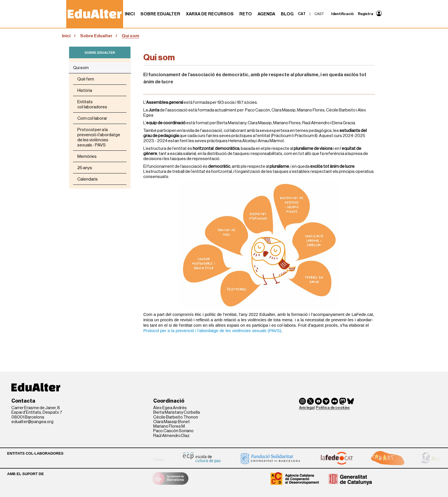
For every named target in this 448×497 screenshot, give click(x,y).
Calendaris (88, 179)
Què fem (86, 79)
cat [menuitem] (302, 14)
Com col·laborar (92, 118)
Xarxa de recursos (210, 14)
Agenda (266, 14)
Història (85, 90)
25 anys (85, 168)
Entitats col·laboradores (92, 104)
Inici (130, 14)
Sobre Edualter (160, 14)
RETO (246, 14)
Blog (287, 14)
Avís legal (307, 408)
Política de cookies (333, 408)
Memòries (87, 156)
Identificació (343, 14)
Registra (366, 14)
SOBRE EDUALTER (100, 52)
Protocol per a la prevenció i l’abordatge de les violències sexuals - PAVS (99, 137)
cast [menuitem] (319, 14)
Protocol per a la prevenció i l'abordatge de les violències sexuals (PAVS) (212, 331)
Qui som (81, 68)
